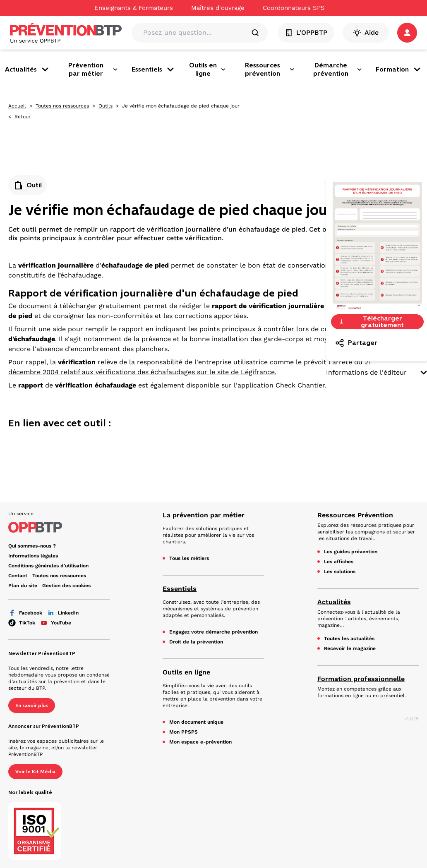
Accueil (17, 106)
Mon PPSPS (184, 732)
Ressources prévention (270, 69)
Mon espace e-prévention (200, 742)
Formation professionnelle (361, 679)
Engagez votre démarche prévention (213, 632)
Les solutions (340, 571)
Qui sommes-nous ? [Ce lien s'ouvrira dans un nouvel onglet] (32, 546)
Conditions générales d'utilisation (48, 566)
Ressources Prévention (355, 515)
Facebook (25, 613)
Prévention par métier (93, 69)
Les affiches (339, 562)
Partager (356, 343)
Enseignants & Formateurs (134, 8)
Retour (23, 117)
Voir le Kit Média (35, 772)
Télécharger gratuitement (371, 322)
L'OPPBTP (306, 33)
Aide (366, 33)
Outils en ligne (208, 69)
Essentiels (154, 69)
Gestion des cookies (66, 586)
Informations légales (33, 556)
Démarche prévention (338, 69)
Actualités (28, 69)
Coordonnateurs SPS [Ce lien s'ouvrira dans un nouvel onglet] (294, 8)
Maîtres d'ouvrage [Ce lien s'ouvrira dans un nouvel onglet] (218, 8)
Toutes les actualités (349, 638)
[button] (407, 33)
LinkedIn (63, 613)
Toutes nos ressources (62, 106)
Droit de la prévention (196, 642)
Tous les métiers (189, 558)
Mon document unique (196, 722)
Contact (18, 576)
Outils (106, 106)
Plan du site (23, 586)
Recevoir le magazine (350, 648)
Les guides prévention (351, 552)
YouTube (56, 623)
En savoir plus (32, 705)
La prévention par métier (204, 515)
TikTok (22, 623)
